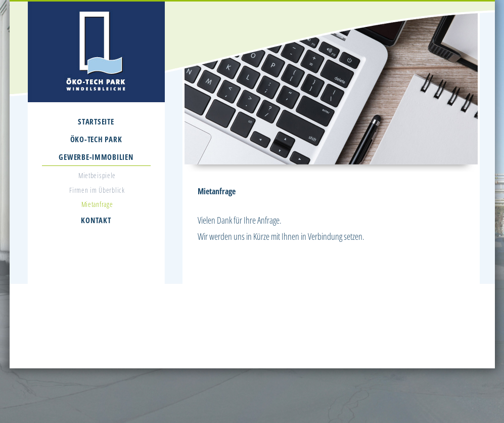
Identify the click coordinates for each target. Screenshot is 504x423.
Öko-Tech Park (96, 139)
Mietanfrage (97, 204)
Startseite (96, 121)
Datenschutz (410, 356)
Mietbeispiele (97, 175)
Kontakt (96, 220)
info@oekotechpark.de (297, 344)
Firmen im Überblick (97, 190)
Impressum (377, 356)
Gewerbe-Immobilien (96, 157)
